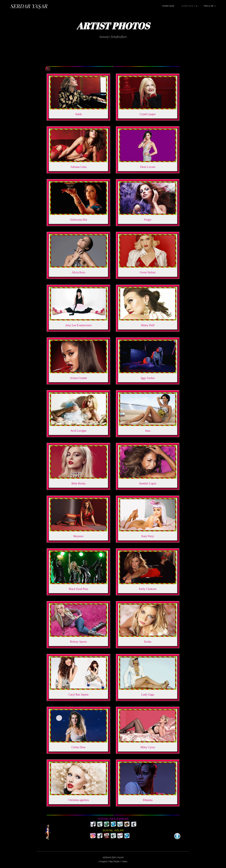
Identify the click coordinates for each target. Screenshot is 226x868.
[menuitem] (170, 6)
